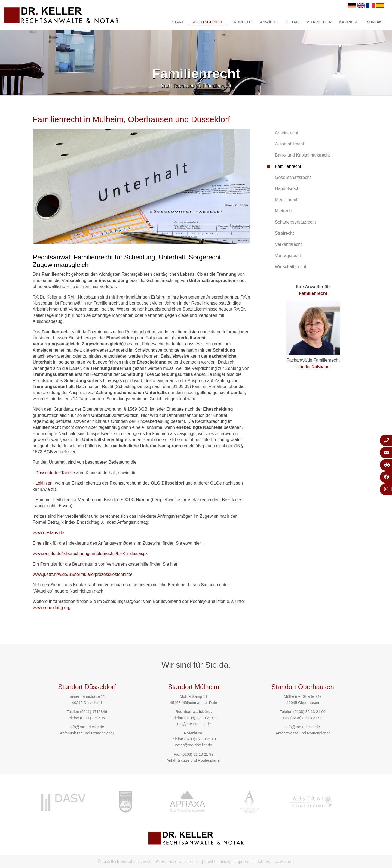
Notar (292, 22)
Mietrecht (284, 211)
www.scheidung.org (52, 608)
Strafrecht (284, 233)
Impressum (244, 861)
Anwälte (269, 22)
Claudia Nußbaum (313, 367)
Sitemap (224, 861)
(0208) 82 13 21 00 (200, 718)
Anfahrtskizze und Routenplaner (87, 733)
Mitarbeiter (319, 22)
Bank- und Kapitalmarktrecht (302, 155)
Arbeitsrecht (287, 133)
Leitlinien (44, 483)
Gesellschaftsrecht (293, 177)
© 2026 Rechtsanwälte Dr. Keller (125, 861)
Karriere (349, 22)
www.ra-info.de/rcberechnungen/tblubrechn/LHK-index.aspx (90, 554)
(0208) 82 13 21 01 (200, 739)
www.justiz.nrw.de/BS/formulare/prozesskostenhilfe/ (82, 574)
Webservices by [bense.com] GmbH (185, 861)
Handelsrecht (288, 189)
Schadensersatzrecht (295, 222)
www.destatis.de (48, 533)
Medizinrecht (287, 200)
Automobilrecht (290, 144)
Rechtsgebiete (207, 22)
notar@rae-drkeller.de (194, 745)
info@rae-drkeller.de (87, 727)
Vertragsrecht (288, 255)
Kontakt (375, 22)
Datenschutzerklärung (275, 861)
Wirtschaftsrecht (291, 267)
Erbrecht (242, 22)
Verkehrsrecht (288, 244)
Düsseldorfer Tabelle (55, 473)
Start (178, 22)
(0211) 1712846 (94, 712)
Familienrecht (218, 86)
